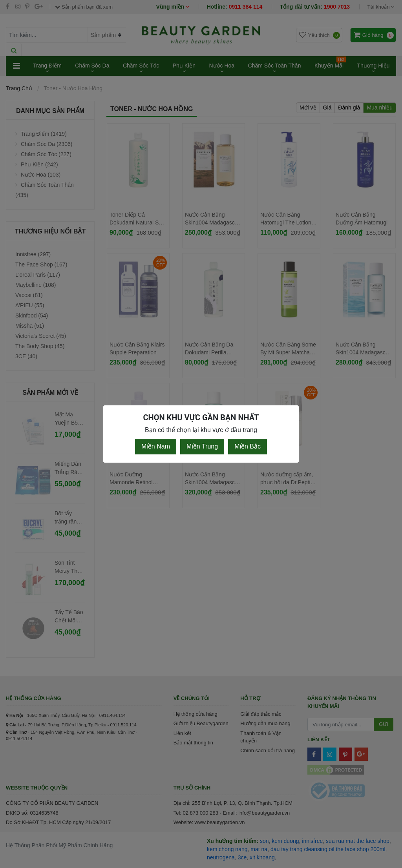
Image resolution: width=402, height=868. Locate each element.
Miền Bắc (248, 446)
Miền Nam (156, 446)
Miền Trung (202, 446)
